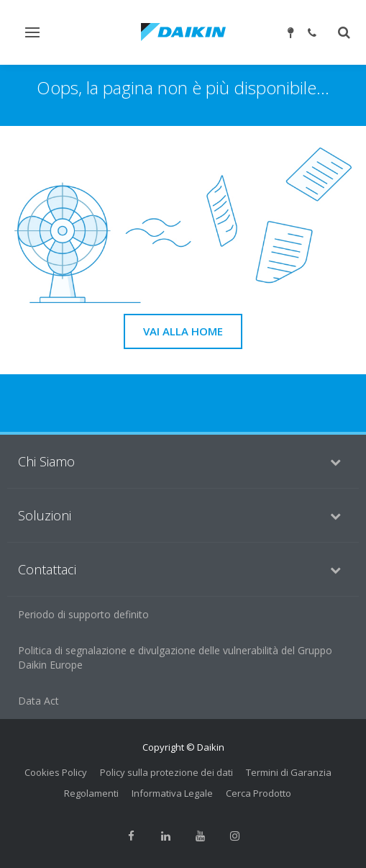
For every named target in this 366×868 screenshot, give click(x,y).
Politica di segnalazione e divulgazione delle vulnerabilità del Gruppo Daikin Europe (175, 657)
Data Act (38, 701)
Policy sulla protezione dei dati (166, 772)
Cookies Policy (56, 772)
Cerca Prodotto (259, 793)
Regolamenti (91, 793)
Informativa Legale (172, 793)
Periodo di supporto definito (83, 614)
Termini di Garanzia (289, 772)
